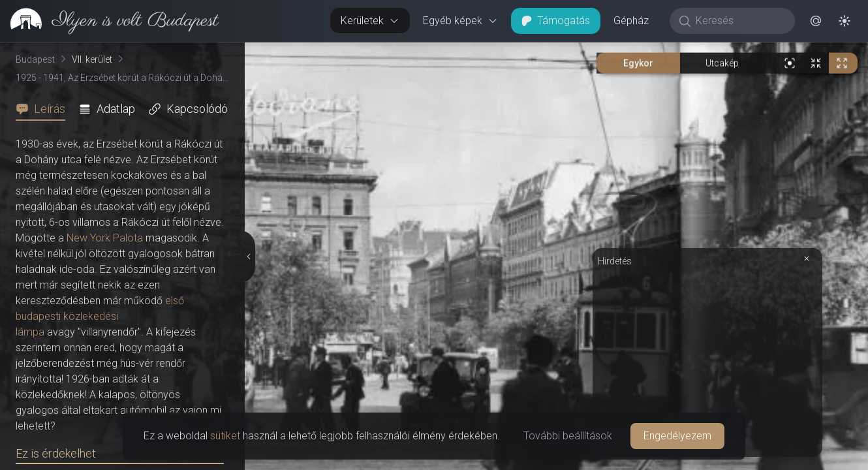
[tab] (44, 109)
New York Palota (105, 238)
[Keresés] (739, 21)
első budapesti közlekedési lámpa (100, 316)
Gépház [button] (631, 21)
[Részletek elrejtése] (247, 257)
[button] (816, 21)
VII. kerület (92, 59)
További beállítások (568, 436)
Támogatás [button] (556, 21)
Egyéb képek (460, 21)
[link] (109, 21)
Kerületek (370, 21)
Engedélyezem (677, 436)
